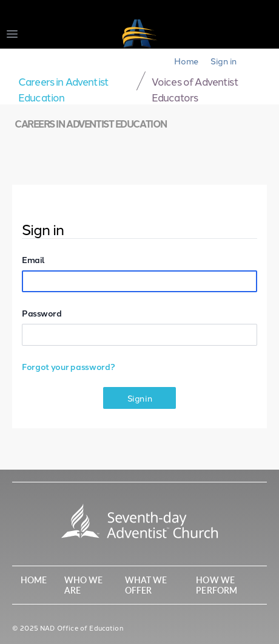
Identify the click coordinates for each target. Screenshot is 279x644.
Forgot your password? (68, 366)
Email (33, 259)
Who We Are (84, 585)
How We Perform (217, 585)
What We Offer (146, 585)
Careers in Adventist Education (63, 89)
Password (42, 313)
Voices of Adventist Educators (195, 89)
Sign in (224, 61)
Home (186, 61)
